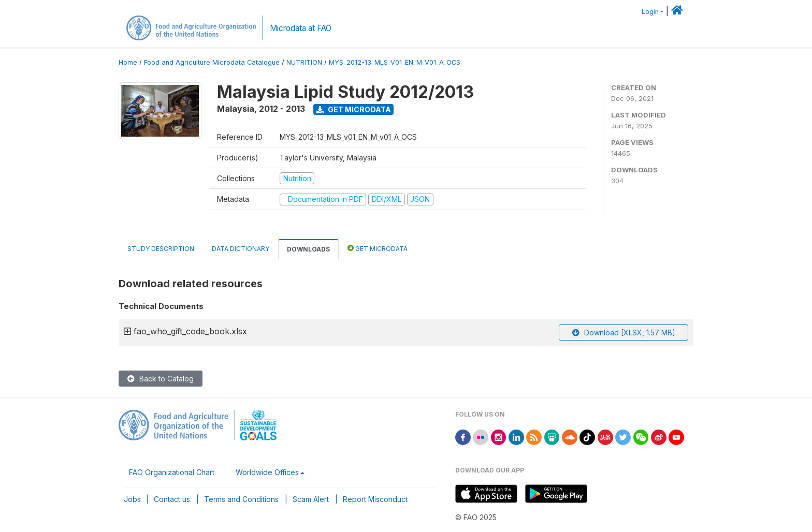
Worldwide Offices (267, 472)
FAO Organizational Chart (172, 472)
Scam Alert (311, 499)
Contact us (172, 499)
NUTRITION (304, 62)
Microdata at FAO (301, 28)
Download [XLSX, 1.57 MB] (624, 333)
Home (128, 62)
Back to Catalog (161, 379)
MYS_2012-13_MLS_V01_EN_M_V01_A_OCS (395, 62)
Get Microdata (354, 109)
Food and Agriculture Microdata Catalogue (212, 62)
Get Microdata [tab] (378, 248)
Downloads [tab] (308, 249)
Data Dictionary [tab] (241, 249)
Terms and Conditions (241, 499)
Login (650, 12)
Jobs (132, 499)
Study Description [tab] (161, 249)
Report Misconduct (375, 499)
